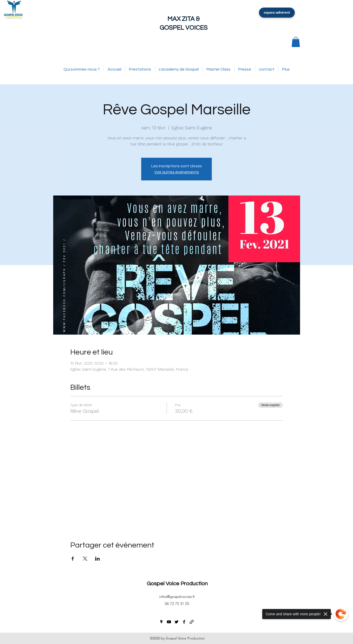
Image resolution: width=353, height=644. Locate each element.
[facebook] (184, 622)
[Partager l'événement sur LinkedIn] (97, 559)
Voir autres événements (177, 172)
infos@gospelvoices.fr (177, 597)
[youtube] (169, 622)
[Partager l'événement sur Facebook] (73, 559)
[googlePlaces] (161, 622)
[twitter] (177, 622)
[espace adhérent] (277, 13)
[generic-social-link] (192, 622)
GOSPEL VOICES (184, 28)
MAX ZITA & (184, 19)
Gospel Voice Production (177, 584)
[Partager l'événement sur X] (85, 559)
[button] (296, 42)
